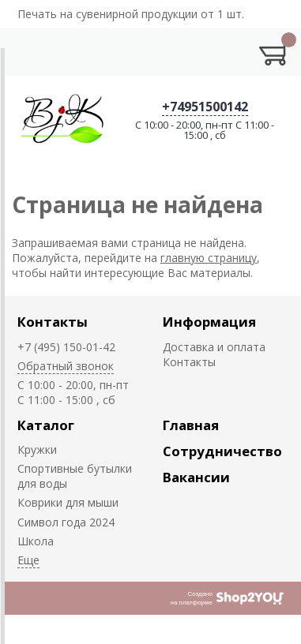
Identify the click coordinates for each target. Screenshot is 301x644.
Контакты (53, 322)
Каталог (46, 425)
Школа (36, 541)
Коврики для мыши (68, 502)
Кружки (37, 449)
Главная (191, 425)
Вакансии (196, 477)
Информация (209, 322)
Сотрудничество (222, 451)
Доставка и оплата (214, 347)
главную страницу (209, 258)
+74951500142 (205, 107)
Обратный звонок (66, 366)
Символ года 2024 (66, 522)
